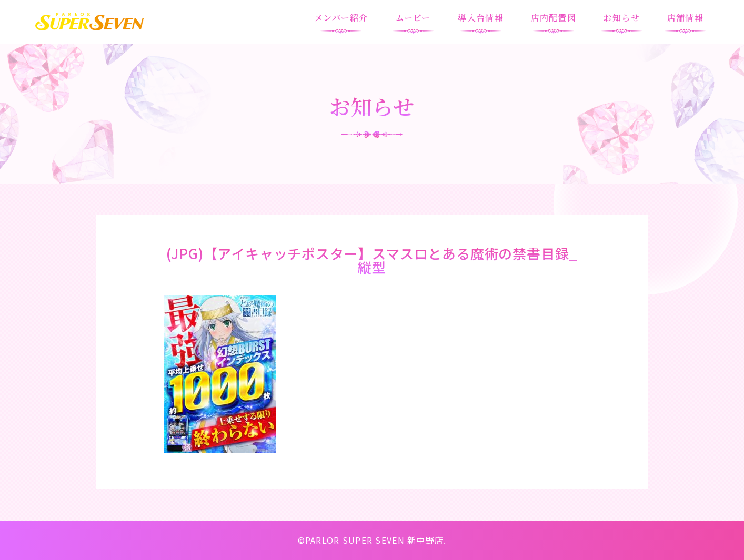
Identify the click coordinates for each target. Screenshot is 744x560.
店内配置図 (554, 18)
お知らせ (622, 18)
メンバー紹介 (341, 18)
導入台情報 (480, 18)
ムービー (413, 18)
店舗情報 (685, 18)
